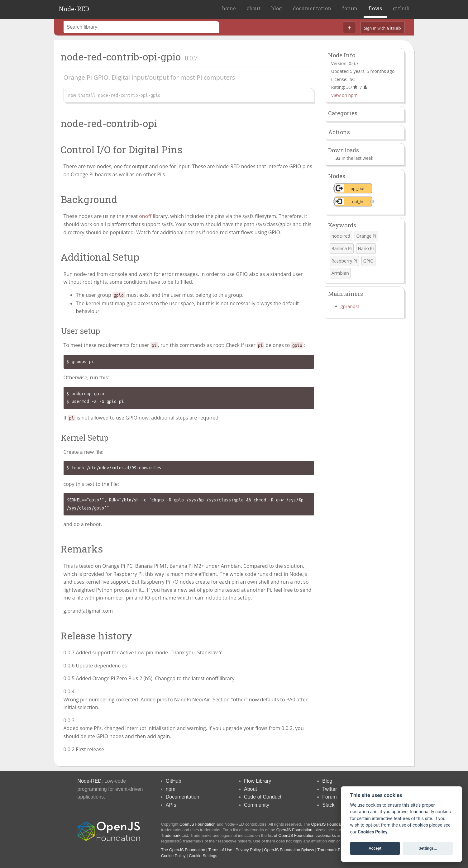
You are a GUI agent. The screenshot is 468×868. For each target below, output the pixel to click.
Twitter (330, 789)
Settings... (428, 848)
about (254, 8)
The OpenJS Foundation (183, 850)
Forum (329, 797)
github (401, 8)
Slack (328, 805)
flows (375, 8)
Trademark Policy (333, 850)
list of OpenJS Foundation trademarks (302, 835)
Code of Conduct (263, 797)
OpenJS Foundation (198, 824)
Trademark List (174, 835)
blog (277, 8)
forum (350, 8)
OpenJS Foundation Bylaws (289, 850)
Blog (327, 781)
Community (257, 805)
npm (171, 789)
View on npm (344, 95)
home (229, 8)
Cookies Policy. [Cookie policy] (373, 832)
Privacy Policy (248, 850)
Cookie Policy (173, 856)
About (251, 789)
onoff (145, 216)
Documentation (183, 797)
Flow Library (258, 781)
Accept (375, 848)
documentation (312, 8)
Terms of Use (220, 850)
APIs (171, 805)
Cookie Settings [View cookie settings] (203, 856)
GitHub (174, 781)
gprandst (350, 306)
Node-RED (74, 9)
